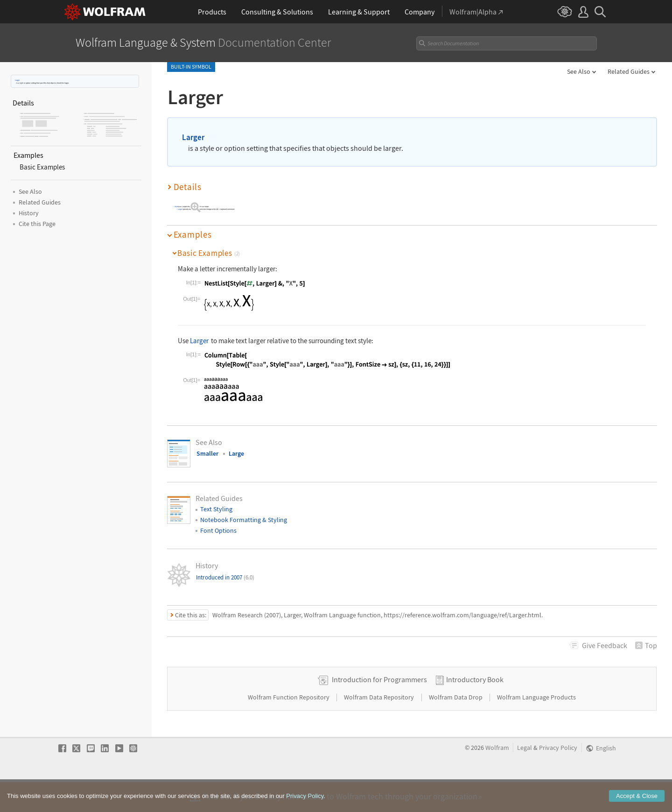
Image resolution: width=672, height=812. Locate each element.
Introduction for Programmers (379, 709)
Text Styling (216, 509)
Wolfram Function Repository (289, 727)
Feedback (605, 645)
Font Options (218, 530)
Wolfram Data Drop (456, 727)
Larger (17, 80)
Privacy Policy (558, 777)
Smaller (207, 453)
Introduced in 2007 (225, 577)
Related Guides (629, 71)
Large (236, 453)
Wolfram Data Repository (380, 727)
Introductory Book (475, 709)
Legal (525, 777)
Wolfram (497, 777)
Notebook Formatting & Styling (244, 520)
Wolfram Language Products (536, 727)
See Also (579, 71)
